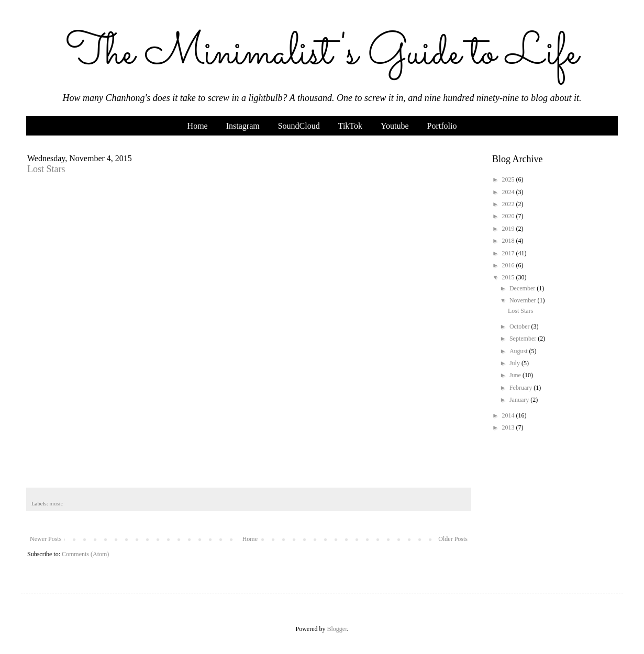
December (523, 288)
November (524, 300)
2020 (509, 216)
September (524, 339)
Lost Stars (46, 169)
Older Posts (453, 539)
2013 (509, 427)
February (521, 388)
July (515, 363)
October (520, 326)
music (56, 503)
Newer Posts (46, 539)
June (516, 375)
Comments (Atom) (85, 554)
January (520, 400)
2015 (509, 277)
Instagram (243, 126)
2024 (509, 192)
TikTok (350, 126)
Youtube (395, 126)
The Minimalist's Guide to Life (322, 54)
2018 (509, 241)
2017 (509, 253)
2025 (509, 179)
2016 (509, 265)
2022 (509, 204)
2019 (509, 229)
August (519, 351)
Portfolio (442, 126)
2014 (509, 415)
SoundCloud (299, 126)
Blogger (337, 629)
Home (198, 126)
